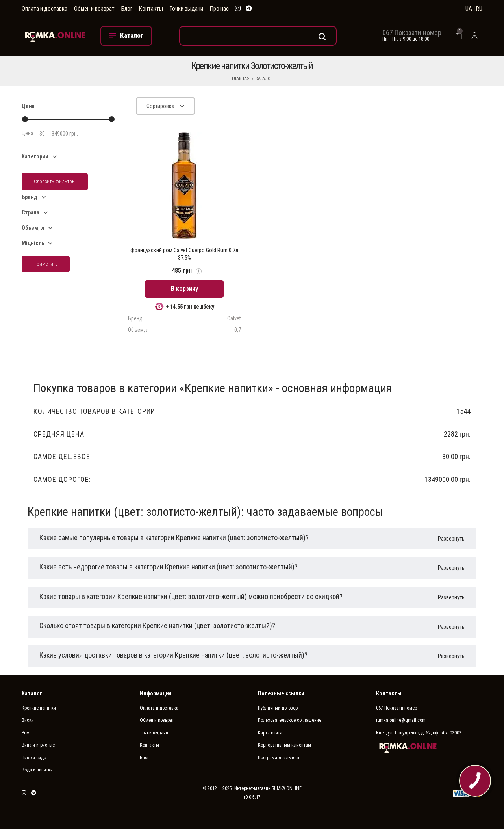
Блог (127, 9)
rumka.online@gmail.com (401, 720)
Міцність (33, 243)
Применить (46, 264)
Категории (35, 156)
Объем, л (33, 228)
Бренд (30, 197)
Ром (26, 733)
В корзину (184, 289)
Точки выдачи (186, 9)
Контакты (151, 9)
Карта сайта (270, 733)
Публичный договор (278, 708)
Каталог (264, 79)
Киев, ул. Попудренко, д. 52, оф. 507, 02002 (419, 733)
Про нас (219, 9)
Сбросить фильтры (55, 181)
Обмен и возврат (94, 9)
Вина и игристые (38, 745)
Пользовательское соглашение (290, 720)
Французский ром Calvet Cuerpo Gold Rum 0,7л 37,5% (184, 254)
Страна (31, 212)
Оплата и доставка (44, 9)
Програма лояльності (279, 758)
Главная (241, 79)
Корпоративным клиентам (284, 745)
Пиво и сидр (34, 758)
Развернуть (451, 539)
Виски (28, 720)
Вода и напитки (37, 770)
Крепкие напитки (39, 708)
